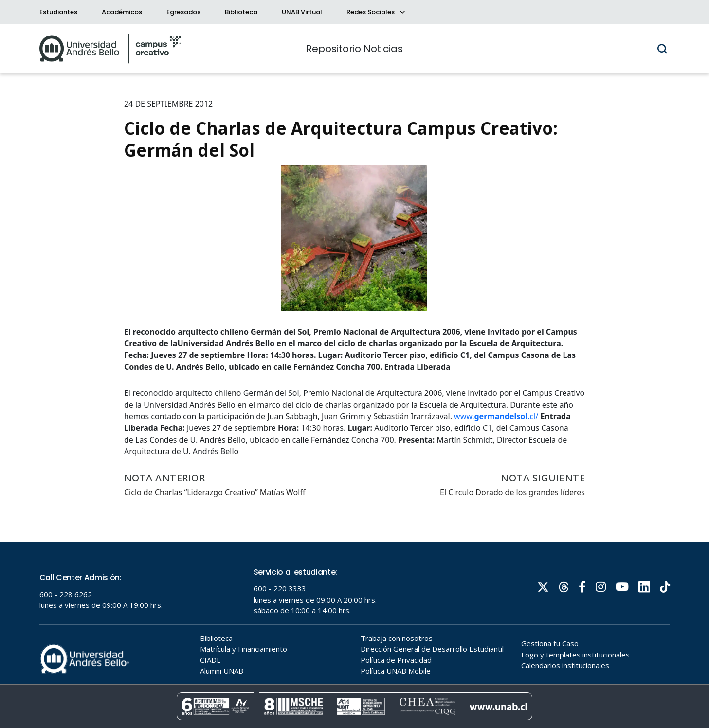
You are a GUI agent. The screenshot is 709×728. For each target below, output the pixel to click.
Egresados (183, 12)
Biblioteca (241, 12)
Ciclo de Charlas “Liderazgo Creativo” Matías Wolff (215, 492)
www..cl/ (496, 416)
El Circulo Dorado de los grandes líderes (512, 492)
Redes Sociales (375, 12)
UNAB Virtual (302, 12)
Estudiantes (58, 12)
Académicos (122, 12)
